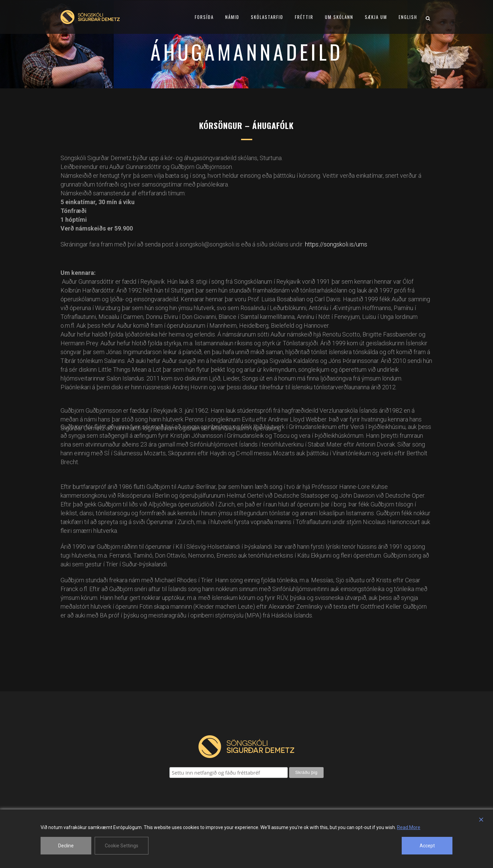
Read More (409, 827)
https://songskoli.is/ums (336, 244)
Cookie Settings (122, 846)
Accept (427, 846)
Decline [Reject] (66, 846)
